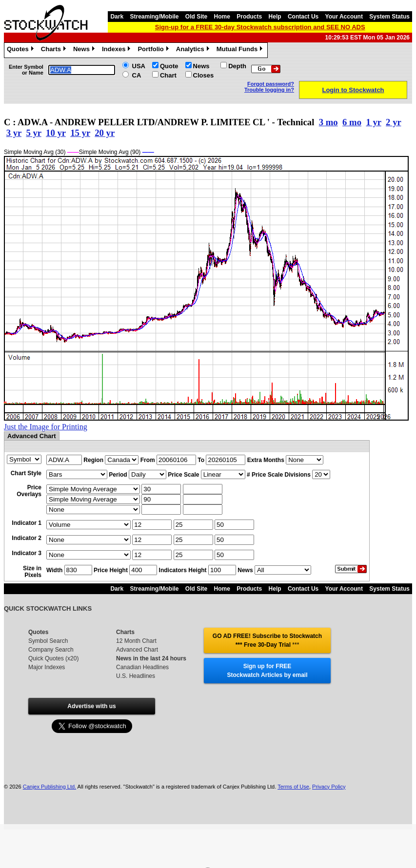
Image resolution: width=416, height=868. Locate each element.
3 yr (14, 133)
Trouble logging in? (269, 90)
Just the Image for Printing (46, 427)
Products (249, 17)
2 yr (393, 122)
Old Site (196, 17)
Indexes (117, 50)
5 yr (33, 133)
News (85, 50)
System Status (389, 17)
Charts (55, 50)
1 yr (373, 122)
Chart (168, 75)
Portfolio (154, 50)
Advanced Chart (137, 650)
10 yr (56, 133)
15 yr (80, 133)
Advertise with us (91, 706)
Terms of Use (293, 787)
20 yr (105, 133)
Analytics (194, 50)
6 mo (352, 122)
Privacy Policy (329, 787)
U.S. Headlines (136, 676)
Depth (237, 66)
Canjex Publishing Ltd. (50, 787)
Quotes (21, 50)
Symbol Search (48, 641)
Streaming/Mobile (154, 17)
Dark (117, 17)
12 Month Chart (136, 641)
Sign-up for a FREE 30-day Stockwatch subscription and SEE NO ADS (260, 27)
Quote (169, 66)
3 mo (328, 122)
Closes (204, 75)
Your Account (344, 17)
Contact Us (303, 17)
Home (222, 17)
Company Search (51, 650)
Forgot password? (271, 84)
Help (275, 17)
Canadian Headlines (142, 667)
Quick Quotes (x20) (53, 658)
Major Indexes (47, 667)
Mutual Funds (241, 50)
